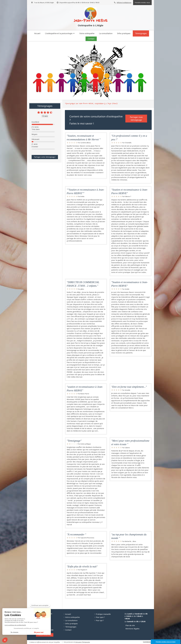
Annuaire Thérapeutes (83, 642)
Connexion (147, 642)
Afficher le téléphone (124, 3)
